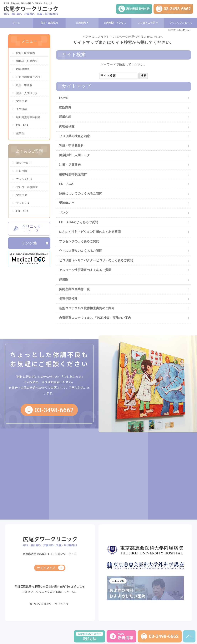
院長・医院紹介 (49, 23)
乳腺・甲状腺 (24, 85)
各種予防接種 (68, 299)
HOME (172, 30)
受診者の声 (67, 203)
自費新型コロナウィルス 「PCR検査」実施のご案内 (95, 318)
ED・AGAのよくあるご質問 (78, 222)
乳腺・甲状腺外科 (71, 146)
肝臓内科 (65, 117)
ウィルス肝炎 (24, 179)
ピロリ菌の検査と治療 (74, 136)
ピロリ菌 (22, 171)
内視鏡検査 (67, 126)
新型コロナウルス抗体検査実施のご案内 (87, 308)
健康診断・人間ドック (74, 155)
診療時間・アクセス (115, 23)
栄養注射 (22, 101)
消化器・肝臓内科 (27, 61)
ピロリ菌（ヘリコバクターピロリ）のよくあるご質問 (96, 260)
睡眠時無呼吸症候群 (73, 174)
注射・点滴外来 (70, 165)
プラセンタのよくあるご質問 (79, 241)
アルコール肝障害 (27, 187)
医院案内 (65, 107)
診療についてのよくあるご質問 (81, 194)
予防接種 (22, 109)
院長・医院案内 (26, 53)
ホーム (16, 23)
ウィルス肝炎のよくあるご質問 (81, 251)
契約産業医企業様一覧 (74, 289)
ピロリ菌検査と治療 (28, 77)
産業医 (64, 280)
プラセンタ (23, 203)
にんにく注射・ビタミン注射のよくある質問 (90, 232)
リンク (64, 213)
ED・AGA (66, 184)
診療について (24, 163)
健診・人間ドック (27, 93)
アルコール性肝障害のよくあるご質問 (85, 270)
